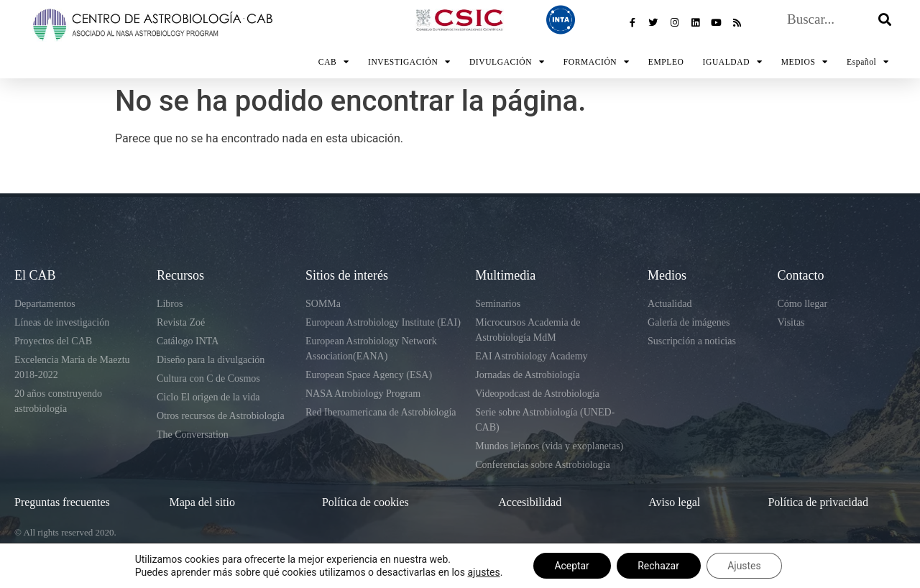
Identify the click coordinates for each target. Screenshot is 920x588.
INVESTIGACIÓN (409, 62)
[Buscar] (885, 30)
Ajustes (745, 566)
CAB (334, 62)
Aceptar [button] (571, 566)
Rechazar (658, 566)
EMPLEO (666, 62)
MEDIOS (805, 62)
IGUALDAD (733, 62)
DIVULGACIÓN (507, 62)
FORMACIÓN (597, 62)
